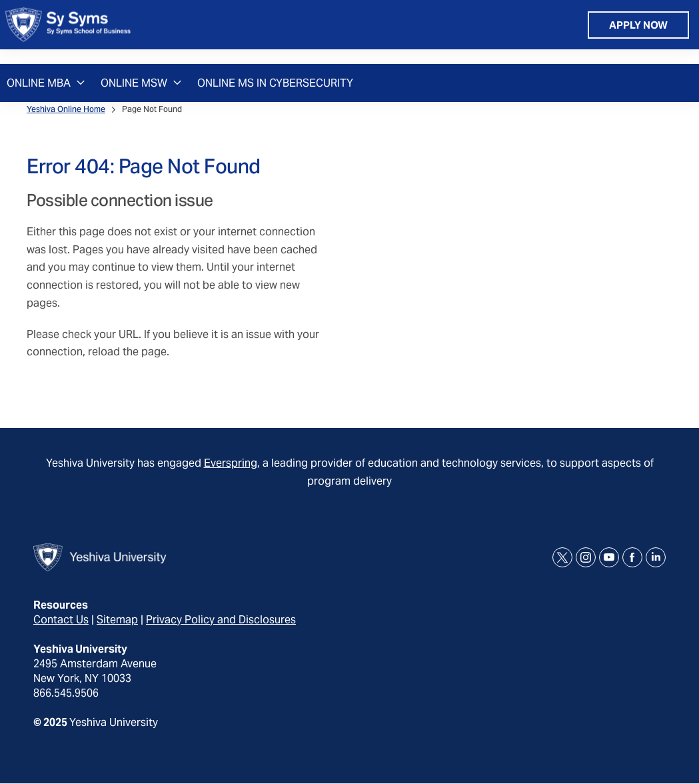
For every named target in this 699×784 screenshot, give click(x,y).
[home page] (68, 32)
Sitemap (117, 620)
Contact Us (61, 620)
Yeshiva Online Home (66, 109)
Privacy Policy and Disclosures (221, 620)
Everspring (231, 463)
